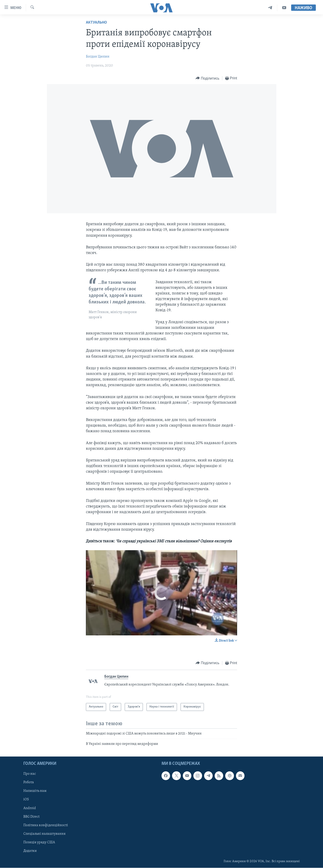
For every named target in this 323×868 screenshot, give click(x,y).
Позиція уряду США (39, 842)
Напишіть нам (35, 791)
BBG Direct (31, 817)
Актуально (96, 23)
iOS (26, 800)
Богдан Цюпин (98, 57)
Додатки (30, 851)
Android (30, 808)
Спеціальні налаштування (44, 834)
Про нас (30, 774)
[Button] (207, 78)
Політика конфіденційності (46, 825)
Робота (29, 783)
